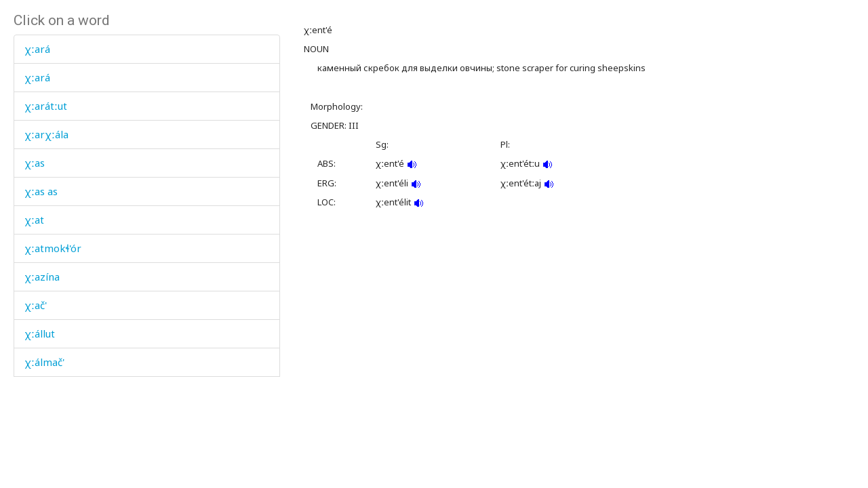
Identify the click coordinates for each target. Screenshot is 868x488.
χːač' (36, 305)
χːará (37, 49)
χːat (34, 220)
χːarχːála (46, 134)
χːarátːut (46, 106)
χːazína (42, 277)
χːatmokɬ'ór (53, 248)
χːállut (40, 333)
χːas (35, 163)
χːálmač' (44, 362)
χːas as (41, 191)
